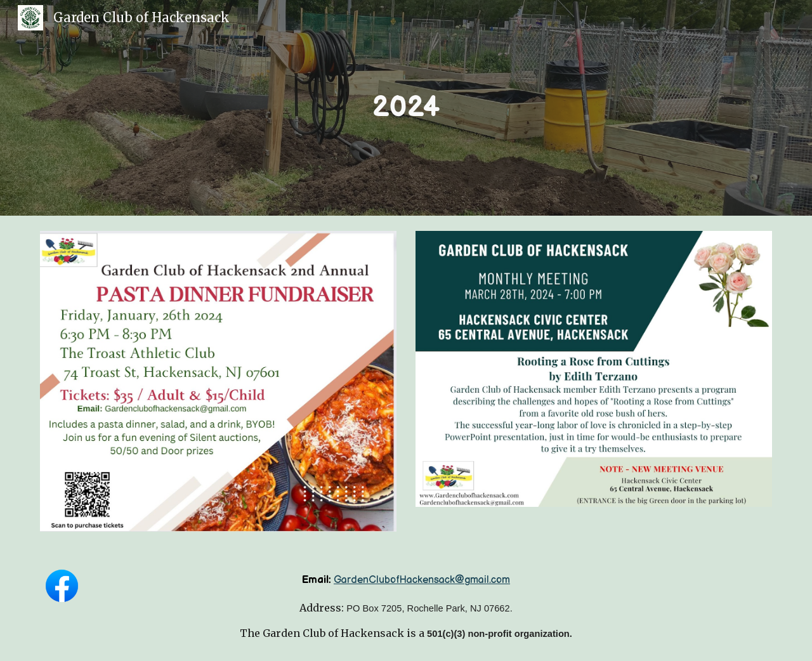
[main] (406, 108)
